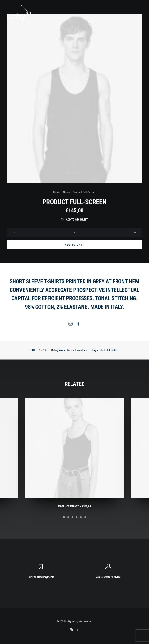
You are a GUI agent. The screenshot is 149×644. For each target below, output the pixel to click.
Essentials (81, 350)
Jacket (104, 350)
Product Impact (74, 506)
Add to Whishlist (74, 220)
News (66, 192)
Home (57, 192)
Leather (113, 350)
